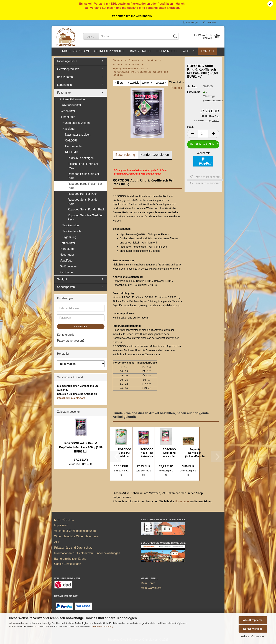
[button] (193, 134)
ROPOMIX (72, 152)
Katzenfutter (67, 243)
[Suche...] (91, 36)
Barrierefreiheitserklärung (70, 559)
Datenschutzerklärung (102, 626)
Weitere (189, 51)
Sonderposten (66, 287)
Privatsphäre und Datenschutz (73, 548)
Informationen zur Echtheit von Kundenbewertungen (87, 553)
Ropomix (176, 88)
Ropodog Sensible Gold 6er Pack (85, 217)
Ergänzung (69, 237)
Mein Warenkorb (151, 588)
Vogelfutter (67, 261)
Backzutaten (140, 51)
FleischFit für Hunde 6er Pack (83, 166)
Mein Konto (148, 583)
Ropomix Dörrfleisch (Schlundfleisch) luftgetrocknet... (195, 453)
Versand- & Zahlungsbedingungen (76, 531)
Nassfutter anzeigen (78, 135)
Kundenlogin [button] (190, 23)
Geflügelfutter (68, 266)
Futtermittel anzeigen (73, 99)
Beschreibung (125, 155)
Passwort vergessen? (71, 341)
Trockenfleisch (72, 231)
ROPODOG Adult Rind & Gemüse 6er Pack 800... (147, 453)
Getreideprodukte (110, 51)
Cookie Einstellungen (68, 564)
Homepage (182, 501)
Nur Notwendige (253, 629)
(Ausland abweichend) (213, 101)
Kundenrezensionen (155, 155)
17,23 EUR (81, 460)
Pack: (191, 127)
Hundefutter (67, 117)
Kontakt (208, 51)
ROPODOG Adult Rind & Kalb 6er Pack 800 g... (169, 453)
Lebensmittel (167, 51)
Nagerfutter (67, 255)
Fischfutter (66, 272)
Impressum (61, 525)
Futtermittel (64, 93)
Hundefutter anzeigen (76, 123)
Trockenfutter (71, 225)
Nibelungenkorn (75, 51)
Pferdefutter (67, 249)
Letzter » (161, 83)
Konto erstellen (67, 335)
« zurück (133, 83)
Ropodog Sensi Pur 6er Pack (86, 209)
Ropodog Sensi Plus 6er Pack (83, 202)
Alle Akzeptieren (253, 620)
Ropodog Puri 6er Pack (82, 194)
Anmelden (81, 327)
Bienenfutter (67, 111)
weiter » (147, 83)
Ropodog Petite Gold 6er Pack (83, 176)
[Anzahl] (203, 134)
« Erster (119, 83)
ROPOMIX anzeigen (81, 158)
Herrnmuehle (73, 146)
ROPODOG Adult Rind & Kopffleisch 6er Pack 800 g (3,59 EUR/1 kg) (81, 447)
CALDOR (71, 141)
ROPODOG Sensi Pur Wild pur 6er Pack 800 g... (125, 453)
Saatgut (62, 279)
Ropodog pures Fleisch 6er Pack (85, 186)
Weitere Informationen (253, 636)
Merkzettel (210, 23)
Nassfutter (69, 129)
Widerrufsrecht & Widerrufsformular (77, 536)
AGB (57, 542)
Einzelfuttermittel (70, 105)
